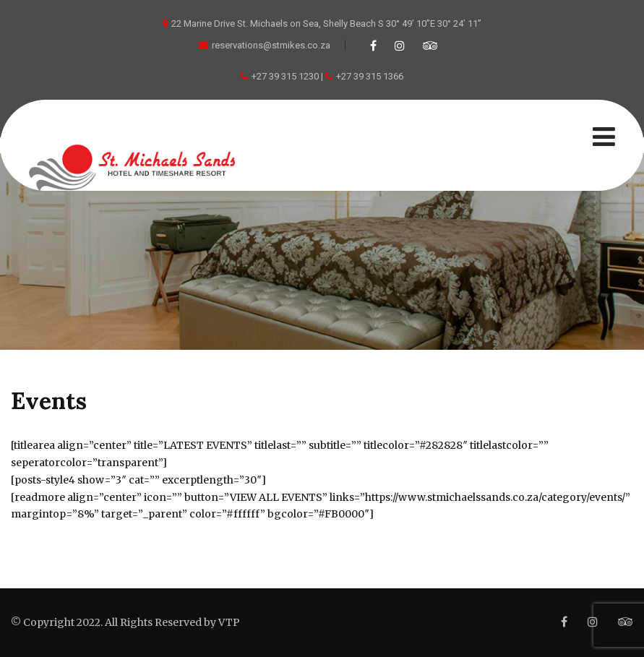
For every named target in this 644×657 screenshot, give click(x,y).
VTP (229, 622)
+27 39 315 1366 (370, 76)
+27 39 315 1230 (285, 76)
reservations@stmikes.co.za (265, 45)
